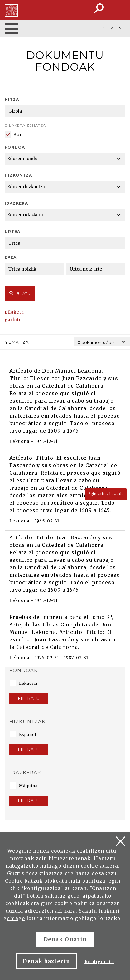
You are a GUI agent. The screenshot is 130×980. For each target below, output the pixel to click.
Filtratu (29, 698)
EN (119, 28)
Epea (11, 257)
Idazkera (16, 203)
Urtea (12, 231)
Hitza (12, 99)
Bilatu (20, 293)
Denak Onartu (65, 939)
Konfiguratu (99, 962)
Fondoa (15, 147)
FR (111, 28)
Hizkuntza (18, 175)
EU (94, 28)
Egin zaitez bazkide (106, 494)
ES (102, 28)
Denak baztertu (46, 961)
